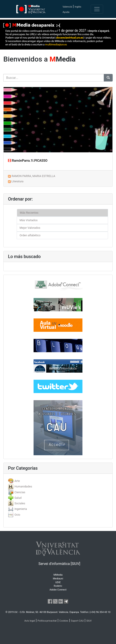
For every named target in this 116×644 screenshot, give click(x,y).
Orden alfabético (30, 235)
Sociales (20, 503)
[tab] (58, 481)
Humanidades (23, 486)
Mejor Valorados (30, 228)
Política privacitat (47, 621)
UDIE (58, 582)
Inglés (78, 7)
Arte (17, 481)
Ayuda (66, 12)
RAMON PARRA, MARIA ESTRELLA (33, 176)
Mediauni (58, 579)
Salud (18, 498)
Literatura (17, 181)
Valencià (67, 7)
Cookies (64, 621)
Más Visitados (29, 220)
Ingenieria (21, 509)
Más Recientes (29, 213)
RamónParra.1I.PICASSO (28, 161)
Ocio (17, 515)
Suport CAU (77, 621)
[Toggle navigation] (97, 9)
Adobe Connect (58, 590)
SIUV (89, 621)
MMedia (58, 575)
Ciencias (20, 492)
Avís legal (30, 621)
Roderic (58, 586)
